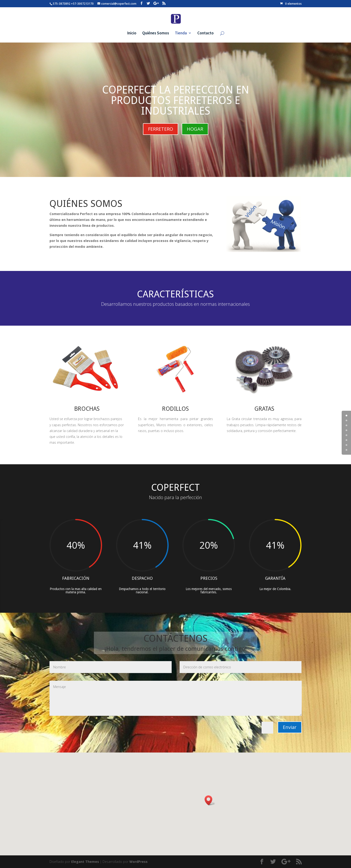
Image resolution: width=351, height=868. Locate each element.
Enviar (290, 727)
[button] (210, 800)
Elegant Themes (85, 862)
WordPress (138, 862)
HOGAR (195, 129)
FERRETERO (161, 129)
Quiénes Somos (156, 33)
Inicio (132, 33)
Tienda (181, 33)
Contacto (206, 33)
